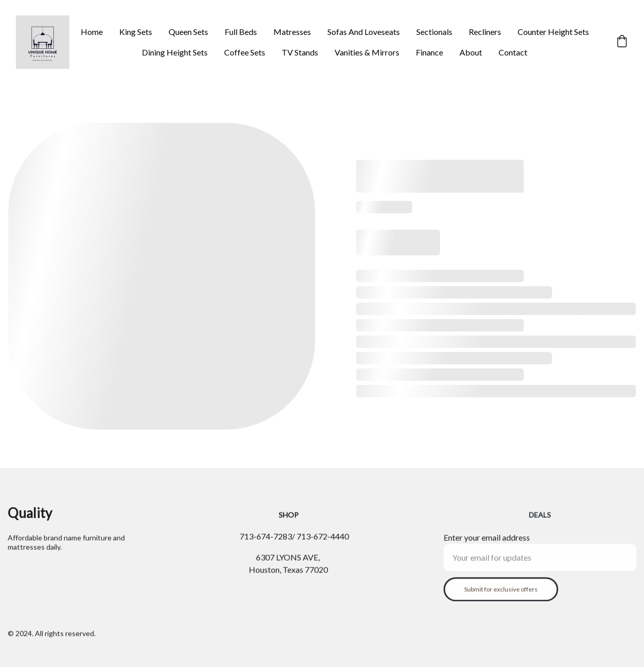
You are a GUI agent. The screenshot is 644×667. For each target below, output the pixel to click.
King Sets (136, 32)
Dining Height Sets (175, 52)
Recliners (485, 32)
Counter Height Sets (553, 32)
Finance (429, 52)
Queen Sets (188, 32)
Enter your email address (487, 542)
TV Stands (300, 52)
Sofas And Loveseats (364, 32)
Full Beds (241, 32)
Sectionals (434, 32)
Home (92, 32)
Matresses (292, 32)
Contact (513, 52)
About (471, 52)
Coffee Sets (245, 52)
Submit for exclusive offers (501, 594)
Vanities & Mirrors (367, 52)
